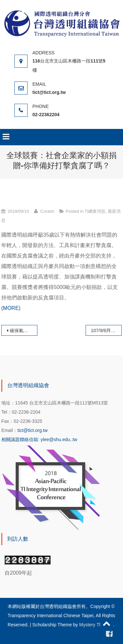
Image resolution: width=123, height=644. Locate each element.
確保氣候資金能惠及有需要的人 (24, 331)
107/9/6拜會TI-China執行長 (106, 331)
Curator (47, 211)
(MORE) (11, 308)
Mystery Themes (96, 625)
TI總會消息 (95, 211)
